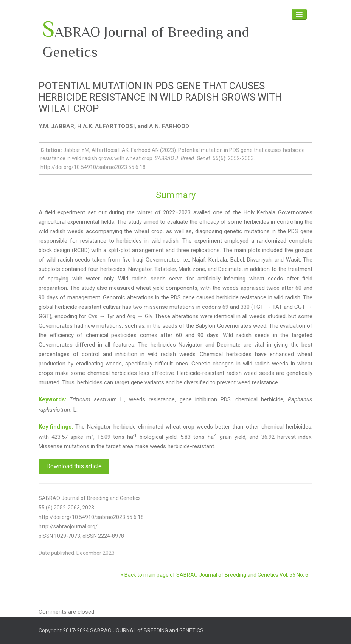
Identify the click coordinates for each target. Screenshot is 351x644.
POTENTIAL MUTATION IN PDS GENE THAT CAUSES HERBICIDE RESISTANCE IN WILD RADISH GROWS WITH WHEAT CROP (160, 97)
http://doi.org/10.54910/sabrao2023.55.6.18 (91, 517)
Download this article (74, 466)
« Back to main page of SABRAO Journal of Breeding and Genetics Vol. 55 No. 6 (214, 575)
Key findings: (56, 427)
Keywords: (52, 399)
